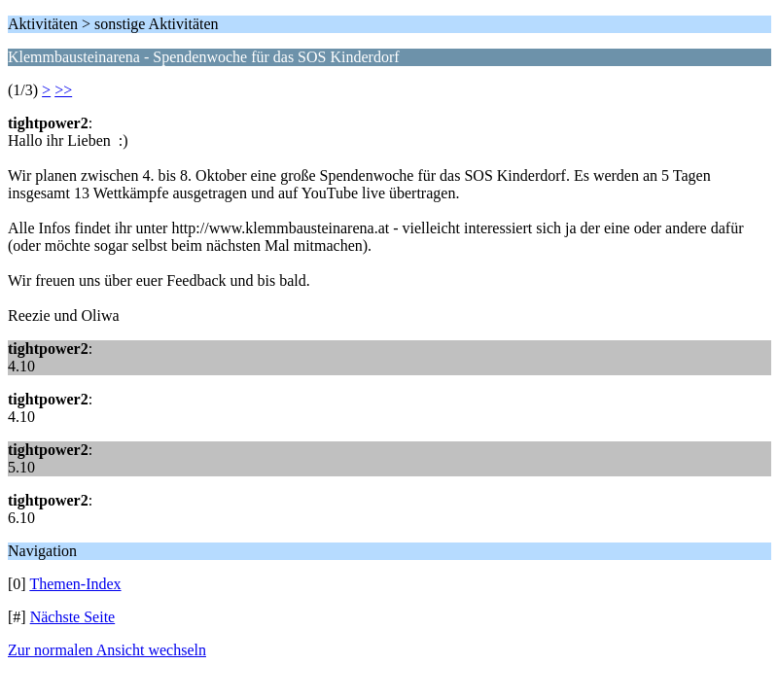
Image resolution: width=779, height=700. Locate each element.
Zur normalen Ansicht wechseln (107, 650)
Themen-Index (75, 584)
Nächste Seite (73, 617)
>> (63, 90)
